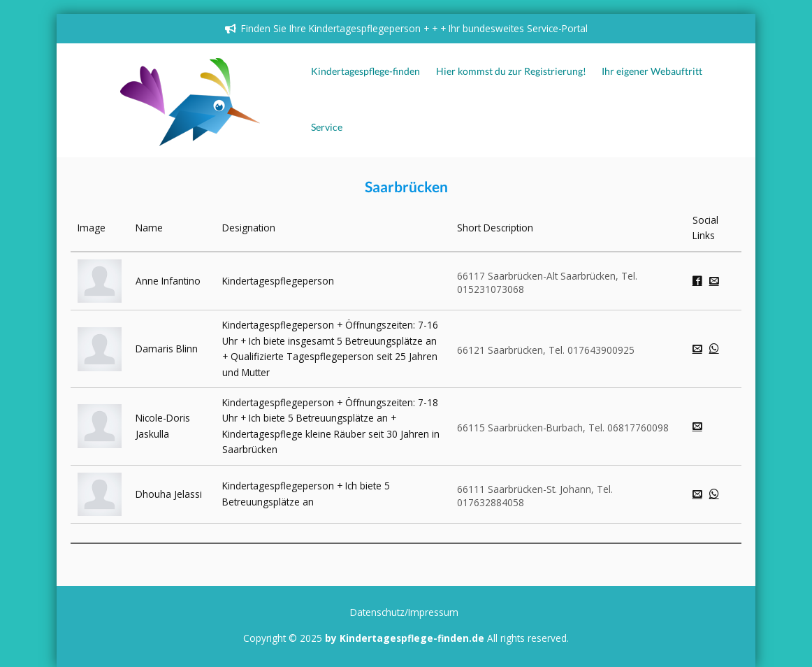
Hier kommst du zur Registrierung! (511, 71)
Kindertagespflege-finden (365, 71)
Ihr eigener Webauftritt (652, 71)
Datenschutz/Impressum (404, 612)
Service (327, 127)
